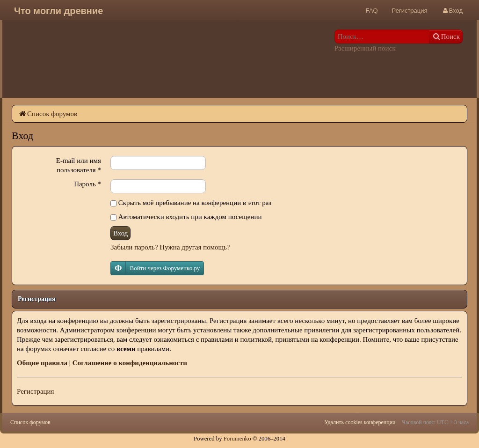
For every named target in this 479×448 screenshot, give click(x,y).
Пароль (87, 184)
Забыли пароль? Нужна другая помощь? (170, 247)
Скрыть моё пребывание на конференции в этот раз (191, 203)
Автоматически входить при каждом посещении (186, 217)
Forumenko (237, 439)
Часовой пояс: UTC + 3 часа (435, 422)
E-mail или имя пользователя (79, 165)
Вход (120, 233)
